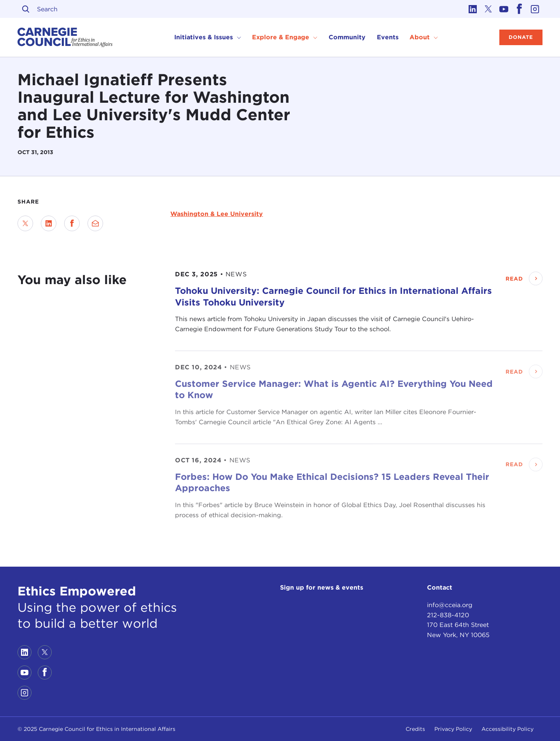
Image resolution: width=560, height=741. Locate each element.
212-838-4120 (448, 615)
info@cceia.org (450, 605)
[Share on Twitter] (25, 223)
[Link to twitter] (488, 9)
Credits (415, 729)
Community (347, 37)
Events (388, 37)
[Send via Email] (95, 223)
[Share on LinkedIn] (49, 223)
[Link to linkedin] (472, 9)
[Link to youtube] (504, 9)
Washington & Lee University (217, 214)
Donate (521, 37)
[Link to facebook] (519, 9)
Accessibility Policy (507, 729)
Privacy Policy (453, 729)
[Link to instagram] (535, 9)
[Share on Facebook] (72, 223)
